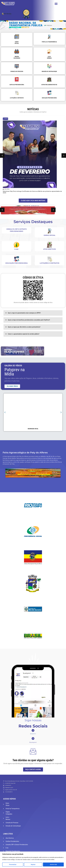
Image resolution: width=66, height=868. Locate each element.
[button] (56, 4)
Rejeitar (33, 864)
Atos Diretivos (49, 249)
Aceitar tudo (53, 864)
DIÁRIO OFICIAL (50, 235)
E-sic (16, 249)
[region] (33, 860)
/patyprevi (33, 734)
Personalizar (13, 864)
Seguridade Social (33, 429)
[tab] (33, 313)
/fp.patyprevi (33, 742)
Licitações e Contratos (49, 263)
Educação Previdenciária (17, 263)
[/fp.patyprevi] (33, 739)
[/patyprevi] (33, 730)
